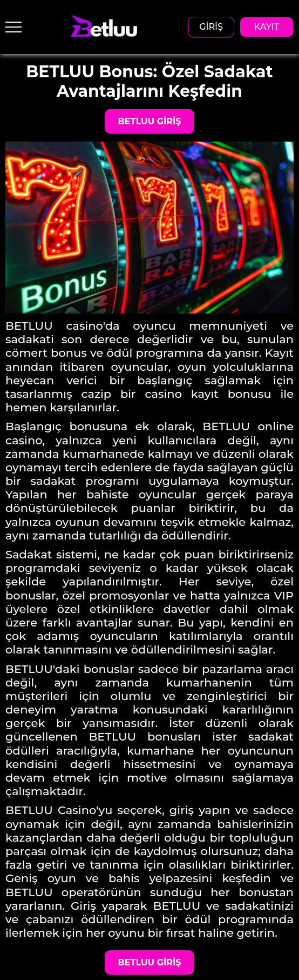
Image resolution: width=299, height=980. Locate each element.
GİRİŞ (211, 27)
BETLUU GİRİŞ (150, 121)
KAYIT (267, 27)
